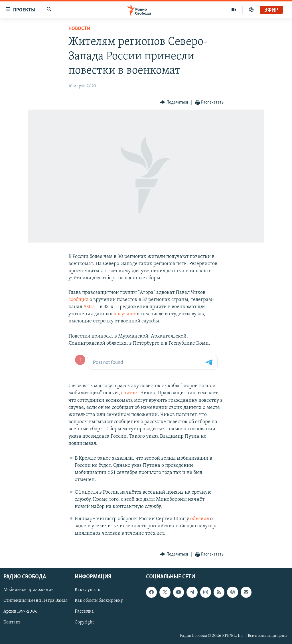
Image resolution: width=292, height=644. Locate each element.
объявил (200, 519)
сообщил (78, 300)
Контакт (12, 622)
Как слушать (87, 590)
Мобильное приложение (29, 590)
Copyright (84, 622)
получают (125, 314)
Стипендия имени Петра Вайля (36, 601)
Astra (89, 307)
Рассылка (84, 611)
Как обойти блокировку (99, 601)
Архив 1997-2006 (20, 611)
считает (131, 393)
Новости (79, 29)
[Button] (174, 103)
